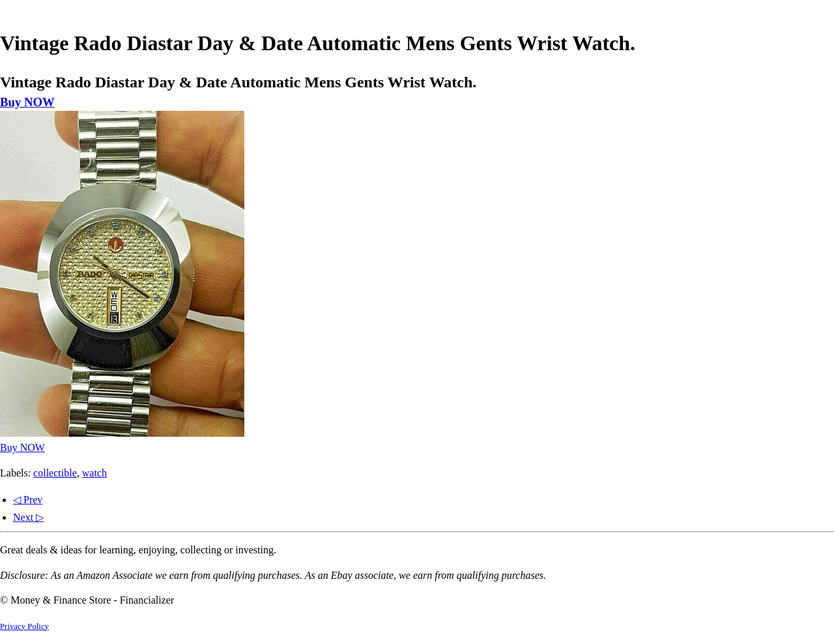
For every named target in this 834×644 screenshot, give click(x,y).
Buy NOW (27, 102)
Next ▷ (28, 517)
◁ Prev (28, 500)
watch (94, 473)
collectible (55, 473)
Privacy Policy (24, 626)
